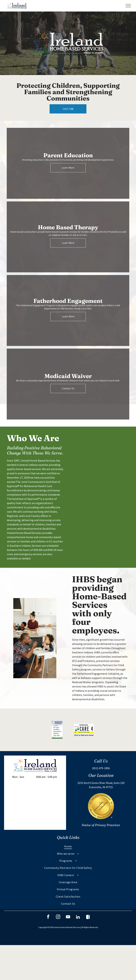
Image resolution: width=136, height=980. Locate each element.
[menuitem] (68, 846)
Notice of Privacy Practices (101, 825)
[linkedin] (78, 917)
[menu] (128, 6)
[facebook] (48, 917)
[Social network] (88, 917)
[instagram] (58, 917)
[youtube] (68, 917)
